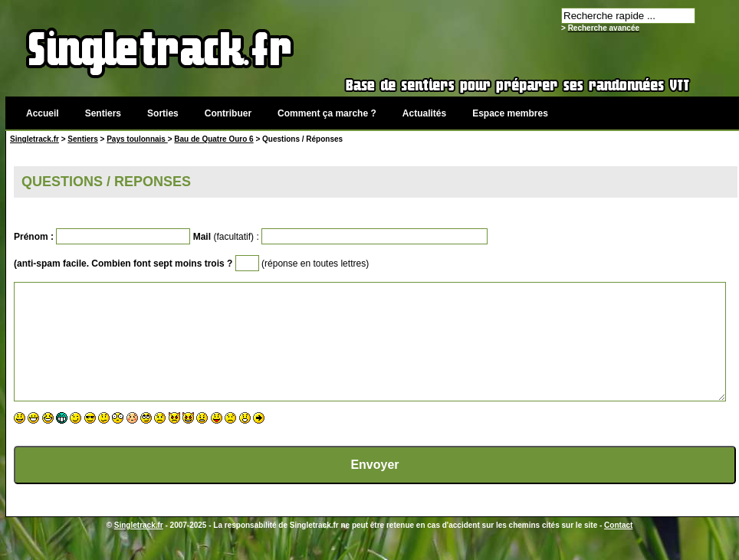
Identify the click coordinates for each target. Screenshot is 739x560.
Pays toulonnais (137, 139)
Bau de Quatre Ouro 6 (213, 139)
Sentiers (103, 113)
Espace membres (510, 113)
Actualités (424, 113)
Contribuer (228, 113)
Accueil (43, 113)
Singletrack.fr (34, 139)
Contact (618, 548)
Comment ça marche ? (327, 113)
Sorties (163, 113)
